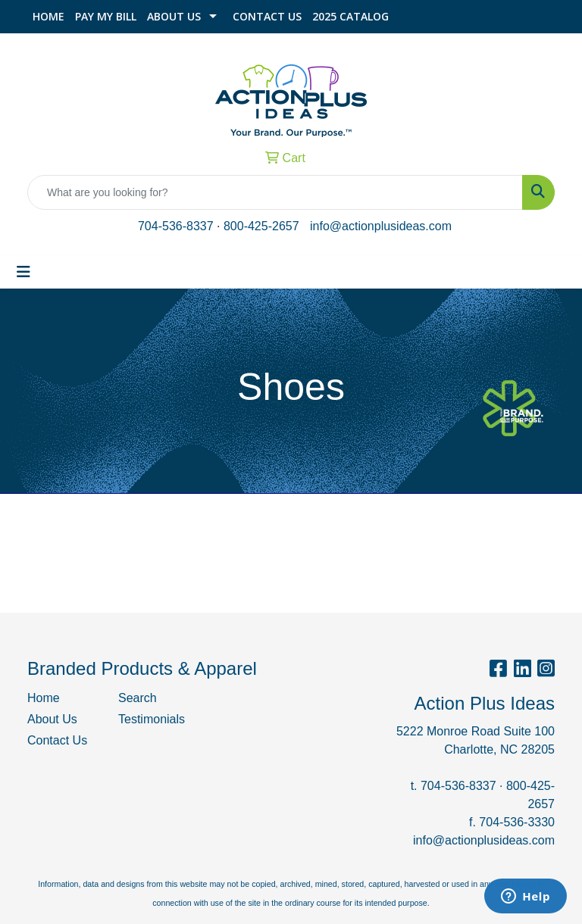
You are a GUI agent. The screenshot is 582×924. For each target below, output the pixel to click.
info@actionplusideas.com (381, 226)
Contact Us (267, 16)
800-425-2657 (261, 226)
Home (48, 16)
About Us (174, 16)
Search (138, 698)
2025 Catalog (350, 16)
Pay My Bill (106, 16)
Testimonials (152, 719)
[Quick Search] (275, 192)
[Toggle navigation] (23, 272)
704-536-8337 (176, 226)
